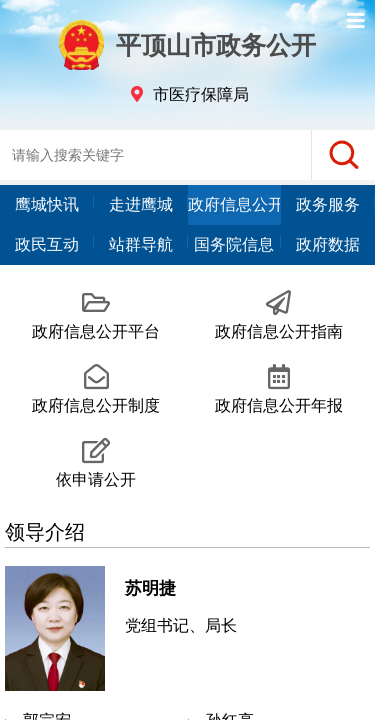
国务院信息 (234, 244)
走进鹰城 (141, 204)
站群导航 (141, 244)
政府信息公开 (235, 204)
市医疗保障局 (201, 94)
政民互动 (47, 244)
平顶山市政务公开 (188, 45)
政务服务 (328, 204)
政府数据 (328, 244)
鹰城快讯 (47, 204)
